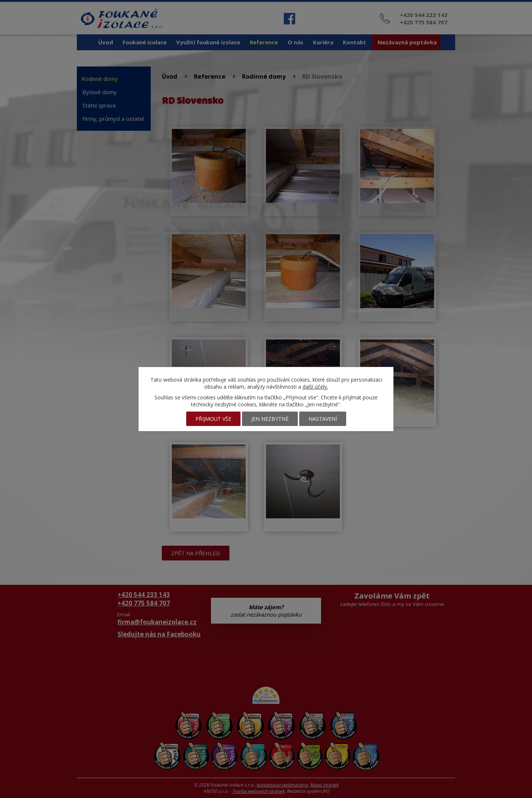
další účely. (315, 387)
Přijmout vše (213, 419)
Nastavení (323, 419)
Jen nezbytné (270, 419)
